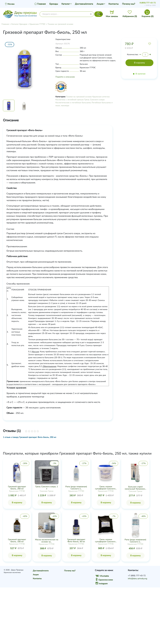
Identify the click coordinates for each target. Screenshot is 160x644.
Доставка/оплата (84, 4)
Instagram (102, 584)
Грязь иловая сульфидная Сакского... (106, 488)
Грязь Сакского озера (94, 100)
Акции (100, 4)
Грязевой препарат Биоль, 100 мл (17, 541)
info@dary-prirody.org (137, 579)
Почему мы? (129, 4)
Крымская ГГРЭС (37, 24)
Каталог (66, 4)
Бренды (54, 4)
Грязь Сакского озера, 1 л (47, 488)
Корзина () (148, 16)
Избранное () (130, 16)
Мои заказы (112, 16)
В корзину (17, 503)
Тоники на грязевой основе (60, 24)
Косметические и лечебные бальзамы (73, 103)
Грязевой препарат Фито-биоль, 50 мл (76, 541)
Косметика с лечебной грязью (70, 100)
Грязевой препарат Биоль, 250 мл (17, 488)
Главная (5, 24)
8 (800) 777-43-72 (148, 3)
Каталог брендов (19, 24)
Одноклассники (104, 580)
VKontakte (102, 576)
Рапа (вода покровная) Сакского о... (76, 488)
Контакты (114, 4)
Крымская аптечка (101, 97)
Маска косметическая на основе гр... (47, 541)
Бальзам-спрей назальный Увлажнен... (136, 488)
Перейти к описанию (65, 77)
